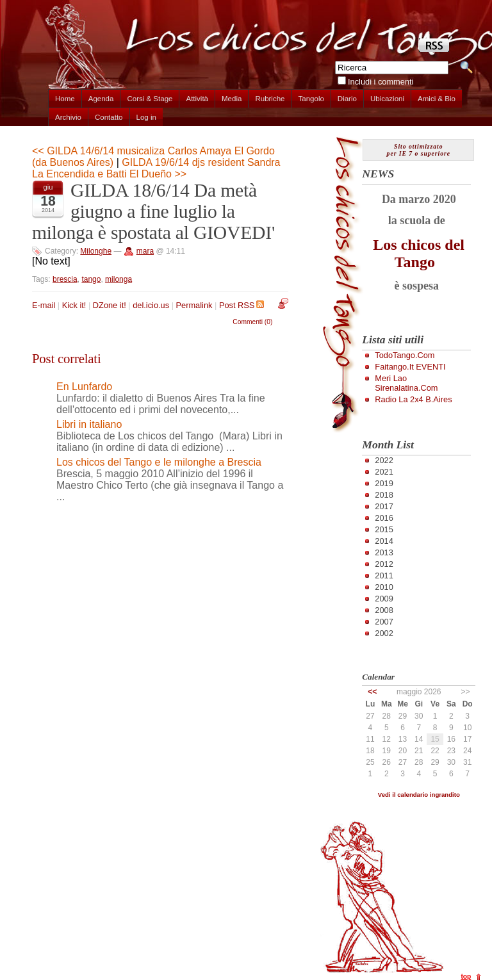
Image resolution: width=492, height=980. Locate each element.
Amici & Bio (437, 99)
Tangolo (311, 99)
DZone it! (110, 305)
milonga (119, 279)
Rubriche (270, 99)
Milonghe (96, 251)
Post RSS (242, 305)
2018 (384, 495)
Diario (347, 99)
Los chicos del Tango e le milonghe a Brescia (159, 462)
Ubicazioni (387, 99)
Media (232, 99)
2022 (384, 460)
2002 (384, 633)
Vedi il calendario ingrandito (419, 795)
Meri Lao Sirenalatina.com (406, 383)
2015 (384, 529)
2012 (384, 564)
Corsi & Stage (150, 99)
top (466, 976)
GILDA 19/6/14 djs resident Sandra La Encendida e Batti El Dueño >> (156, 168)
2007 (384, 622)
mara (145, 251)
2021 (384, 472)
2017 (384, 506)
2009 (384, 599)
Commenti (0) (252, 322)
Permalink (194, 305)
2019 (384, 483)
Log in (146, 117)
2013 (384, 552)
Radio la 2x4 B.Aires (413, 399)
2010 (384, 587)
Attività (197, 99)
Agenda (101, 99)
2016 (384, 518)
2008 (384, 610)
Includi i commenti (381, 82)
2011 (384, 576)
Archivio (68, 117)
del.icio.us (151, 305)
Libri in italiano (89, 424)
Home (65, 99)
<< (372, 692)
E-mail (44, 305)
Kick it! (74, 305)
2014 (384, 541)
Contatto (109, 117)
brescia (65, 279)
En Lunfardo (84, 387)
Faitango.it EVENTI (410, 367)
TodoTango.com (405, 355)
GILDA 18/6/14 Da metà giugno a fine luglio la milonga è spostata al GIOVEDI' (153, 211)
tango (91, 279)
